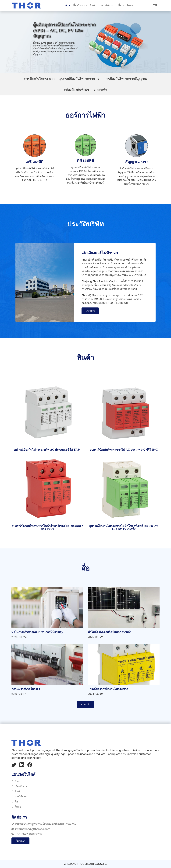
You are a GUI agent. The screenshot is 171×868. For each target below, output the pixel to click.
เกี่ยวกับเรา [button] (79, 5)
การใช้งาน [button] (108, 5)
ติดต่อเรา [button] (20, 841)
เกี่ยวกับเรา (21, 786)
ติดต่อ (130, 5)
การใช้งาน (21, 797)
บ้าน (68, 5)
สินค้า (18, 791)
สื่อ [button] (120, 5)
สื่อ (16, 802)
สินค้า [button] (93, 5)
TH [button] (155, 5)
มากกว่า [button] (90, 311)
